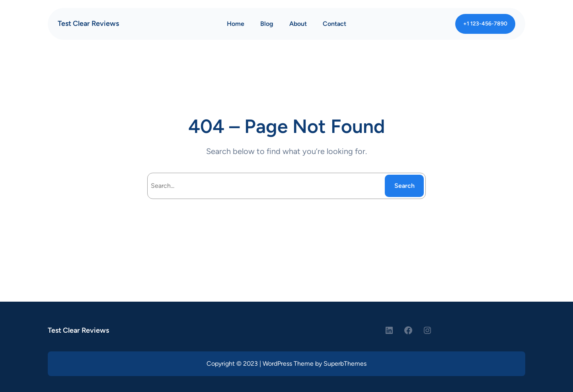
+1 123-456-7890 (485, 24)
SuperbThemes (345, 364)
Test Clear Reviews (88, 23)
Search (404, 186)
